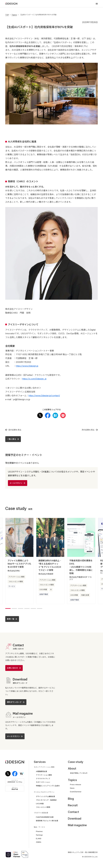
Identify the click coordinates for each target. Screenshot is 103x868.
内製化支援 (85, 596)
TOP (7, 15)
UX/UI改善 (43, 590)
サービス (12, 587)
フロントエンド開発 (16, 582)
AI (51, 590)
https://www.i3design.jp (27, 366)
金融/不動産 (44, 595)
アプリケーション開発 (17, 577)
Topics (14, 15)
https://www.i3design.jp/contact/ (44, 396)
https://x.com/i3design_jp (34, 379)
